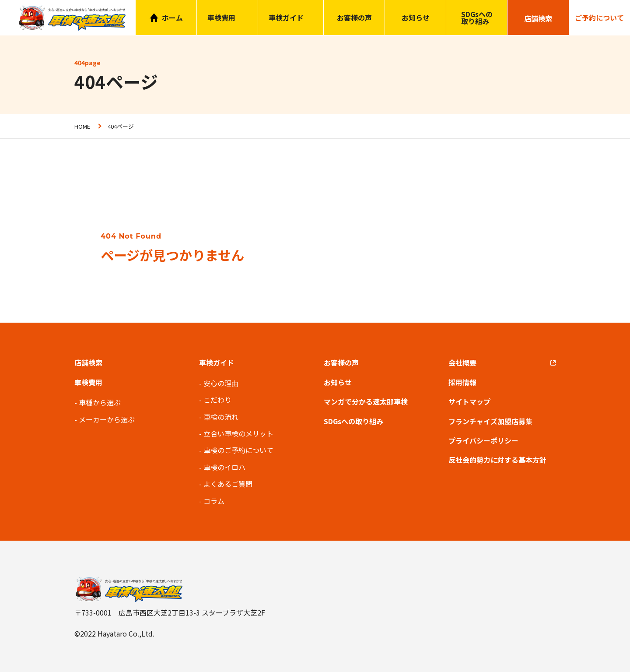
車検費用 (88, 382)
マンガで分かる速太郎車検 (366, 401)
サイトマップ (469, 401)
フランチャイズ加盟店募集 (490, 421)
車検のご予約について (238, 450)
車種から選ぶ (100, 402)
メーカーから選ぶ (107, 419)
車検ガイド (286, 18)
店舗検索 (88, 362)
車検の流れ (221, 417)
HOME (82, 126)
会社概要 (462, 362)
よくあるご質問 (228, 484)
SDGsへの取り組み (477, 18)
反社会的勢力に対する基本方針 (497, 460)
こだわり (217, 400)
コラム (214, 501)
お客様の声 (354, 18)
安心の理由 (221, 383)
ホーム (172, 18)
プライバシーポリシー (483, 440)
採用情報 (462, 382)
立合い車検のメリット (238, 433)
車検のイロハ (224, 467)
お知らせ (416, 18)
